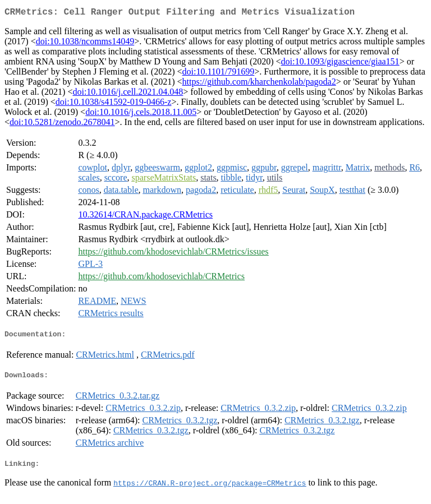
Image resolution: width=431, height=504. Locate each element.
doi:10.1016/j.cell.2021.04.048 (128, 94)
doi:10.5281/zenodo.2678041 (62, 124)
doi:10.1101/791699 (219, 74)
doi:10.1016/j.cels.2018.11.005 (141, 114)
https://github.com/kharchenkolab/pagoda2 (259, 84)
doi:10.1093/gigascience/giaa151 (340, 64)
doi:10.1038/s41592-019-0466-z (114, 104)
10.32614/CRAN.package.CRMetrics (145, 217)
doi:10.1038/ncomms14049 (85, 43)
